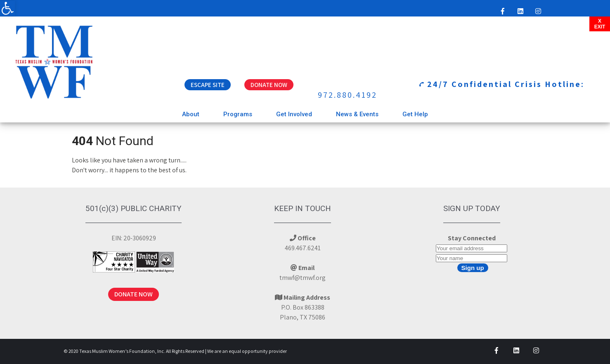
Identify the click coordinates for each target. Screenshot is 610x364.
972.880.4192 (348, 95)
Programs (238, 114)
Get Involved (294, 114)
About (191, 114)
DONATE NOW (134, 294)
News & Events (357, 114)
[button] (7, 8)
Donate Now (269, 85)
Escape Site (208, 85)
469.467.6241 (303, 248)
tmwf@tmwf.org (303, 278)
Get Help (415, 114)
